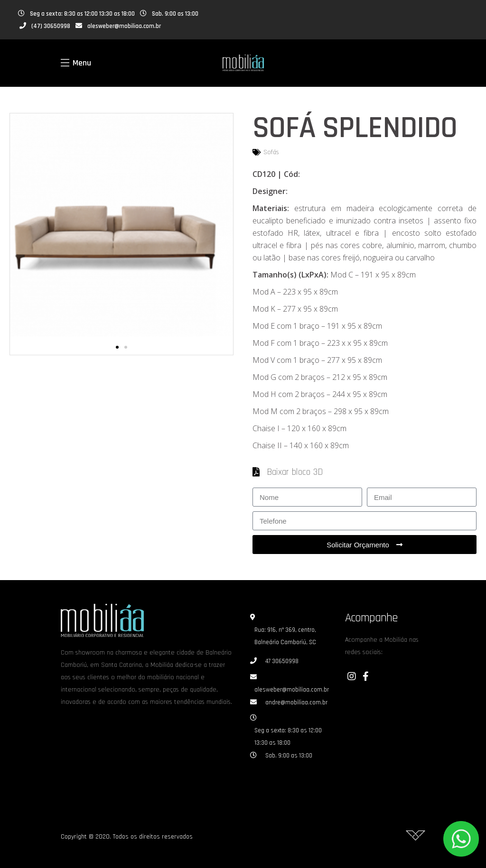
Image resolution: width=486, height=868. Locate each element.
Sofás (271, 152)
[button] (117, 347)
